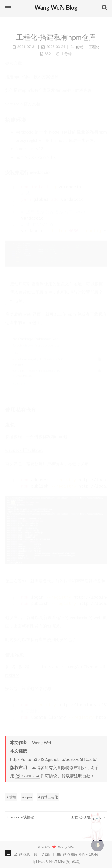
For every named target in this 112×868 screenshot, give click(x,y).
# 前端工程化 (48, 797)
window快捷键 (20, 817)
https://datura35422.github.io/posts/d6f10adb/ (54, 759)
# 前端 (11, 797)
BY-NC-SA (27, 776)
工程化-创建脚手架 (88, 817)
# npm (27, 797)
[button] (8, 8)
